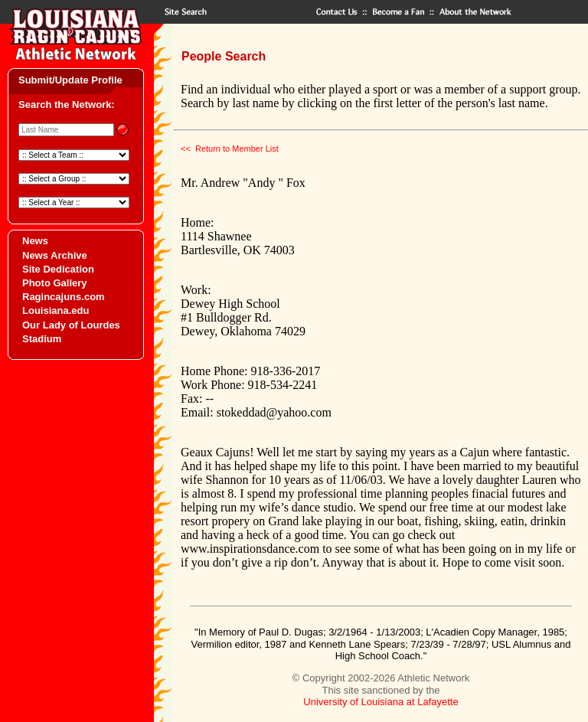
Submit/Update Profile (70, 80)
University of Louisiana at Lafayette (381, 702)
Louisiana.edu (56, 310)
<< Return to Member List (230, 149)
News (35, 241)
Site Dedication (58, 269)
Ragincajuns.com (64, 297)
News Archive (55, 255)
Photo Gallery (55, 283)
